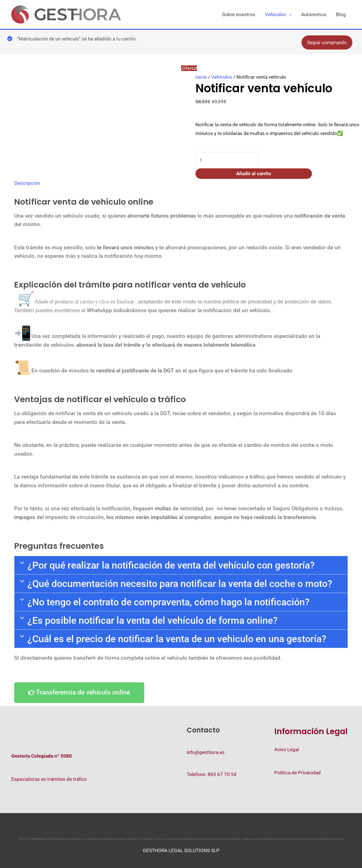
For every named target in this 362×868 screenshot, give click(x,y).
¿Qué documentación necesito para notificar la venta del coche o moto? (180, 584)
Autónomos (314, 15)
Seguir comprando (327, 43)
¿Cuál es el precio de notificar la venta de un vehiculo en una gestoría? (177, 640)
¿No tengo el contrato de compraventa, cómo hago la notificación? (169, 603)
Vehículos (275, 15)
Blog (341, 15)
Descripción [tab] (27, 184)
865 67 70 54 (222, 774)
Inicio (201, 78)
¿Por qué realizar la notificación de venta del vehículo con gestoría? (171, 566)
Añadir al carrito (254, 175)
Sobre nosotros (239, 15)
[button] (181, 566)
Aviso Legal (287, 749)
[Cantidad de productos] (227, 161)
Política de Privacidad (298, 773)
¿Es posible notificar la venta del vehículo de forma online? (153, 621)
